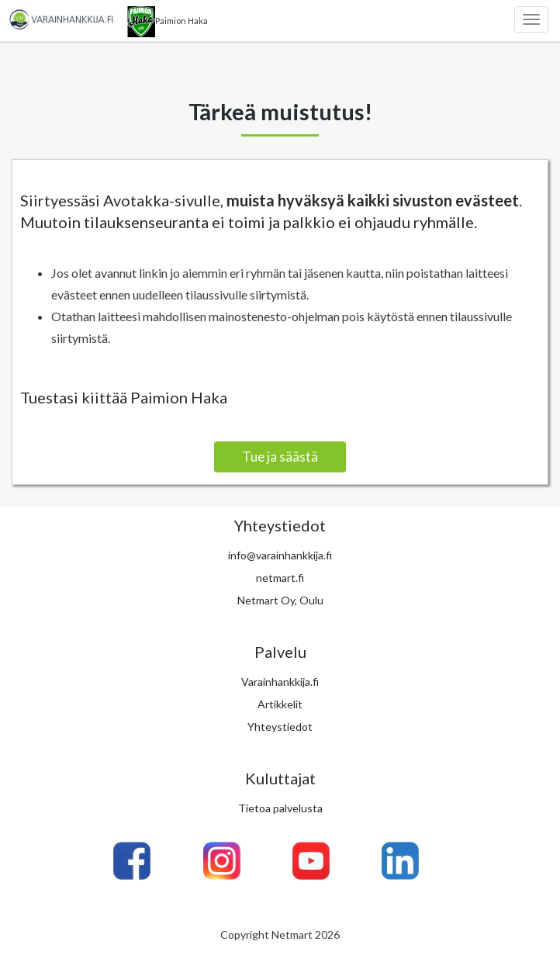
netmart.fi (280, 578)
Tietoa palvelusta (280, 808)
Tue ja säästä (280, 457)
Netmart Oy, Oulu (280, 600)
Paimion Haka (168, 22)
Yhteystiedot (280, 727)
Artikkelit (280, 704)
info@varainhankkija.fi (280, 555)
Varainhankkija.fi (280, 682)
